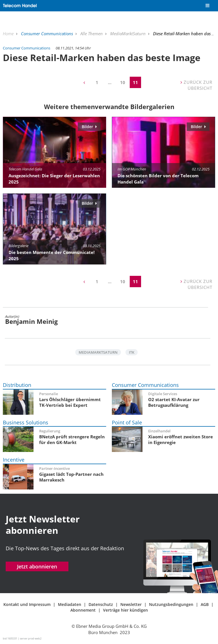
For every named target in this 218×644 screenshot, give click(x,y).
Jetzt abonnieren (37, 566)
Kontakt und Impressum (27, 604)
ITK (132, 352)
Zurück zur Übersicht (196, 85)
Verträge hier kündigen (125, 610)
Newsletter (131, 604)
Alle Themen (92, 34)
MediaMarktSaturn (128, 34)
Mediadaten (70, 604)
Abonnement (83, 610)
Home (9, 34)
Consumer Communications (48, 34)
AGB (205, 604)
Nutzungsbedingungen (171, 604)
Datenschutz (101, 604)
